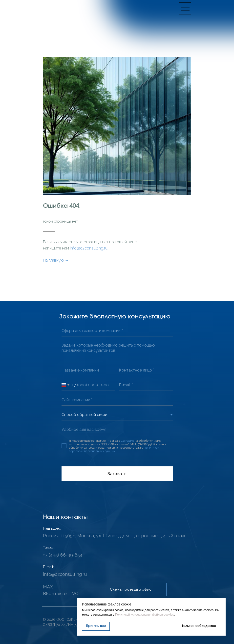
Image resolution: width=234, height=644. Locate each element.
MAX (48, 587)
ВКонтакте (55, 593)
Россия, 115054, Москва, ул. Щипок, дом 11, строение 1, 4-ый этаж (114, 536)
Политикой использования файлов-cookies (145, 615)
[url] (117, 400)
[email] (146, 385)
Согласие (127, 441)
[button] (185, 9)
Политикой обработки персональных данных (114, 449)
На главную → (56, 260)
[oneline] (117, 331)
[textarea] (117, 351)
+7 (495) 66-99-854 (63, 555)
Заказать (117, 474)
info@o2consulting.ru (89, 248)
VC (75, 593)
